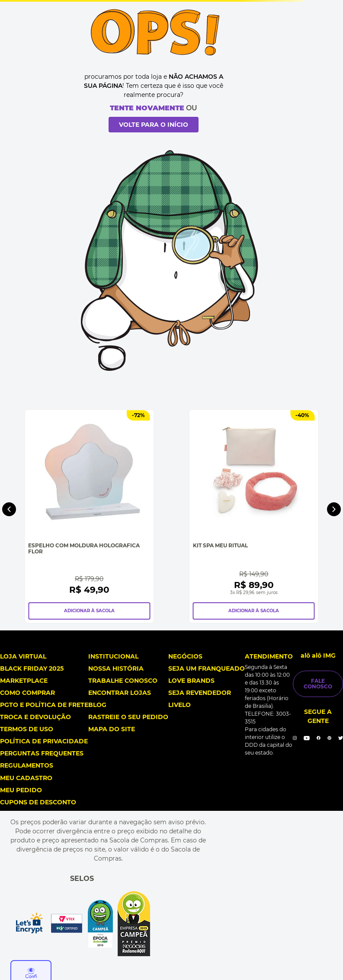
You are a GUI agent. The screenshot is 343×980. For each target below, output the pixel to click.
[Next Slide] (334, 509)
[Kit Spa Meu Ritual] (254, 516)
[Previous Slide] (9, 509)
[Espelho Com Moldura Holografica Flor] (89, 516)
